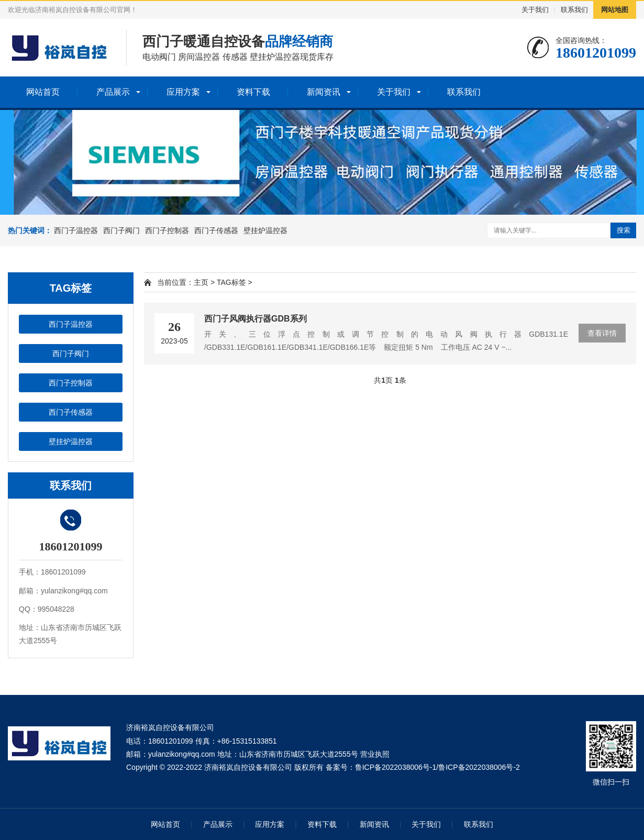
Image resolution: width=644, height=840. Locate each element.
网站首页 (43, 92)
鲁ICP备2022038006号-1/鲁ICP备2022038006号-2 (437, 767)
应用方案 (183, 92)
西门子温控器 (76, 230)
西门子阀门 (121, 230)
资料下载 (253, 92)
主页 (201, 282)
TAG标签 (231, 282)
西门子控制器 (167, 230)
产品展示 (113, 92)
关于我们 (535, 10)
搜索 (624, 230)
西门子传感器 (216, 230)
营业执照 (375, 754)
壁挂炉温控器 (265, 230)
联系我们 (574, 10)
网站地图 (615, 10)
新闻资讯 (324, 92)
